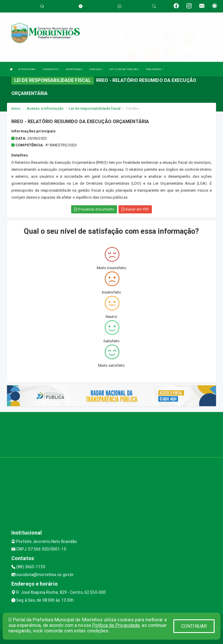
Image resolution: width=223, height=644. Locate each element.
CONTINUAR (194, 626)
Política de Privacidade (116, 625)
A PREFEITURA (28, 69)
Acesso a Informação (45, 108)
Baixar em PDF (135, 209)
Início (16, 108)
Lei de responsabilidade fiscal (95, 108)
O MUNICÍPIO (51, 69)
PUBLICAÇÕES (155, 69)
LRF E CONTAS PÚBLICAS (125, 69)
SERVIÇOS (96, 69)
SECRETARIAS (74, 69)
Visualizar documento (94, 209)
